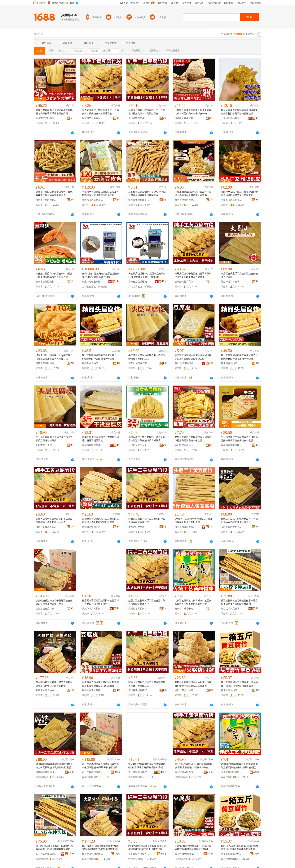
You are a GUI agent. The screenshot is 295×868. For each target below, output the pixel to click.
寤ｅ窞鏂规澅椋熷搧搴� (231, 854)
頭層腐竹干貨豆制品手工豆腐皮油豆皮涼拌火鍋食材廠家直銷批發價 (100, 521)
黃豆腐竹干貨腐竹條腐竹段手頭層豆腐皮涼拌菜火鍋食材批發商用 (239, 602)
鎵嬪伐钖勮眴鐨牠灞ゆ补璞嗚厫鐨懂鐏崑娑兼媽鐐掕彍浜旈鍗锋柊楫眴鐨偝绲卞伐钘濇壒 (193, 848)
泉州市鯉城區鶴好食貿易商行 (185, 363)
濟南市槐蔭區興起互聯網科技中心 (46, 200)
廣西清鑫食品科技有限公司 (46, 609)
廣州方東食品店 (229, 690)
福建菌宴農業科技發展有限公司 (231, 445)
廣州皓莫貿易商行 (184, 282)
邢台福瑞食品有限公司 (231, 609)
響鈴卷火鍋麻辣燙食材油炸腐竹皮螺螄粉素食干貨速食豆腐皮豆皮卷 (193, 684)
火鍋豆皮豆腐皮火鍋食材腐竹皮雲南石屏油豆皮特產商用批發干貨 (239, 521)
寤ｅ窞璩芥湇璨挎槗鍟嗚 (139, 854)
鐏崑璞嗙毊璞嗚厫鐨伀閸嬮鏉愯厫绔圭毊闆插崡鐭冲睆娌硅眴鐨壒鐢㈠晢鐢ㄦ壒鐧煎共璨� (55, 766)
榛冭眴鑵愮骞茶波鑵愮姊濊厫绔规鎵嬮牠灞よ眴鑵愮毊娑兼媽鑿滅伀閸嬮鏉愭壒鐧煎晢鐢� (54, 848)
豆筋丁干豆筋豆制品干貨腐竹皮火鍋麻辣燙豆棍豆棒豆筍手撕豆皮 (54, 194)
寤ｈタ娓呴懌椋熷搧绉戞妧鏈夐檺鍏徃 (93, 772)
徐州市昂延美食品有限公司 (93, 118)
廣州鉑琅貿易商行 (138, 609)
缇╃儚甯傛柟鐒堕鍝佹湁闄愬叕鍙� (93, 854)
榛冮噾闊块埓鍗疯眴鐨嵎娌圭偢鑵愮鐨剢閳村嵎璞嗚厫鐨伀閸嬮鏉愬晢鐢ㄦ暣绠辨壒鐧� (101, 848)
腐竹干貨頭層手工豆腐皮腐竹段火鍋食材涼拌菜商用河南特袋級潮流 (239, 684)
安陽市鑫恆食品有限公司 (231, 527)
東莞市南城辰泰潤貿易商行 (185, 527)
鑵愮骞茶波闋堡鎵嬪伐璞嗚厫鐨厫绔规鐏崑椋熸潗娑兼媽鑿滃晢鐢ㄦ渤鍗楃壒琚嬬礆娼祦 (239, 848)
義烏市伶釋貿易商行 (92, 445)
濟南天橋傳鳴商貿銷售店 (139, 200)
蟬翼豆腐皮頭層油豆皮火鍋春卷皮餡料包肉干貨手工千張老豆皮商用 (54, 112)
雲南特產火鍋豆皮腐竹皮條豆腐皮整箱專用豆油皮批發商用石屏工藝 (100, 194)
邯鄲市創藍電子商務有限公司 (139, 363)
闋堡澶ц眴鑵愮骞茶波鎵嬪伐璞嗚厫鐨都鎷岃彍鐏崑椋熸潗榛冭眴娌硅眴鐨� (193, 766)
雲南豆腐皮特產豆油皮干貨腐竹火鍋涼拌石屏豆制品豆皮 (100, 439)
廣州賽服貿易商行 (138, 690)
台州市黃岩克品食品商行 (139, 445)
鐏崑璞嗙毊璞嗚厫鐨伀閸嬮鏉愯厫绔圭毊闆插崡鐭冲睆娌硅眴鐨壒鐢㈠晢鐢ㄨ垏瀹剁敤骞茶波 (240, 766)
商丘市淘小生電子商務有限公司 (46, 445)
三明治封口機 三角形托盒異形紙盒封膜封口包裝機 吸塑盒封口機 (101, 275)
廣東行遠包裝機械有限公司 (93, 282)
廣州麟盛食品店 (229, 363)
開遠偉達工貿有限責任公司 (231, 282)
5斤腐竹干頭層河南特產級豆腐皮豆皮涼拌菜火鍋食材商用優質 (194, 521)
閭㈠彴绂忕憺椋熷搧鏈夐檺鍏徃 (46, 854)
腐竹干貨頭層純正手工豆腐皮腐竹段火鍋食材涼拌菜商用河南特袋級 (100, 357)
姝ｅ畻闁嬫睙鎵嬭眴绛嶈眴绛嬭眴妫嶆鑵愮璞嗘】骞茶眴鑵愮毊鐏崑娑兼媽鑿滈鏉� (147, 766)
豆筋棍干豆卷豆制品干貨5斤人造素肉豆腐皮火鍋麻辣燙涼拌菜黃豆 (147, 194)
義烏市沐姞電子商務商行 (185, 609)
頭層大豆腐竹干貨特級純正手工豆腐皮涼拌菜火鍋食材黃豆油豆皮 (100, 112)
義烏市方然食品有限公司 (46, 690)
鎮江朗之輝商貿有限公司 (185, 118)
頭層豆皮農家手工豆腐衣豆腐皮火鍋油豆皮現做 (239, 275)
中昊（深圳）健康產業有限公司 (185, 690)
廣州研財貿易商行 (91, 527)
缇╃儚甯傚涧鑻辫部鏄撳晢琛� (139, 772)
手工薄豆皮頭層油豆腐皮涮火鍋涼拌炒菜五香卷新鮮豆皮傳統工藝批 (100, 684)
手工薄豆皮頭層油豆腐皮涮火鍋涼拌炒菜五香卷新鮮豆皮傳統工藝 (193, 357)
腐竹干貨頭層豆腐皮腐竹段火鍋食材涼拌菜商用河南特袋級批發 (193, 439)
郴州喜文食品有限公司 (46, 527)
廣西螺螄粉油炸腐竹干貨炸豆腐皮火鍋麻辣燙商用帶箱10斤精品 (54, 602)
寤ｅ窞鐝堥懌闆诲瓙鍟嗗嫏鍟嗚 (185, 854)
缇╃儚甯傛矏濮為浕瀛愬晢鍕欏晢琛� (231, 772)
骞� (71, 772)
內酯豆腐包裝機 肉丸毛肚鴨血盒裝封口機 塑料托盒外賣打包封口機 (147, 275)
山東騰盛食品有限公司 (231, 118)
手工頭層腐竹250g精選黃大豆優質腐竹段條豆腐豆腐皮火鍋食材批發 (239, 439)
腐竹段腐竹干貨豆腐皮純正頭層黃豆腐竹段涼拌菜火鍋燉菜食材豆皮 (147, 439)
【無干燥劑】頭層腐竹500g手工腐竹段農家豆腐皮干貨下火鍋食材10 (54, 357)
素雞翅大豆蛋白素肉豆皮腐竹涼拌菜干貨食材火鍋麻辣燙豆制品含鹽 (54, 275)
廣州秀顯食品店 (136, 527)
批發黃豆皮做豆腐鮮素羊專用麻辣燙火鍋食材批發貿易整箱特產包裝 (239, 112)
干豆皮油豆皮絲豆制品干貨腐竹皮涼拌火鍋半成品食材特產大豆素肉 (193, 194)
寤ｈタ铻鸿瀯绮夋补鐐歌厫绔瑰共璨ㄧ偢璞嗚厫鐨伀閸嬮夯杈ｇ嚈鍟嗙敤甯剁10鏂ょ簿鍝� (101, 766)
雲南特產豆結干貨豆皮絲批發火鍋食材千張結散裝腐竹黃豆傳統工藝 (239, 194)
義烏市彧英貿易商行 (92, 609)
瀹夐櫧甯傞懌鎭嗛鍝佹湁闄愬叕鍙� (46, 772)
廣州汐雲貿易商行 (138, 118)
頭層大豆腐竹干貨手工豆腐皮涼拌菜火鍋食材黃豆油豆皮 (147, 521)
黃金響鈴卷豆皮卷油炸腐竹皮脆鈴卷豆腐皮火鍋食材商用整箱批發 (54, 684)
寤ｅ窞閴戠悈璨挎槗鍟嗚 (185, 772)
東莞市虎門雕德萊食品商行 (46, 118)
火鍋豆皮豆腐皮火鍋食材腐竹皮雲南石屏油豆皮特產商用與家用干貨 (193, 602)
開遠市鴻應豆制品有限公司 (93, 200)
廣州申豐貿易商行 (184, 445)
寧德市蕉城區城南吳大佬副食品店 (46, 363)
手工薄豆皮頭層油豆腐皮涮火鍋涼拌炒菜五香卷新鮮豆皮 (147, 357)
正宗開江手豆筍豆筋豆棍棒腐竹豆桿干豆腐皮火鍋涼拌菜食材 (100, 602)
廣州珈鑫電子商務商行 (93, 690)
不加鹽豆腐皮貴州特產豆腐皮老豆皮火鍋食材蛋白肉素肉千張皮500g (193, 112)
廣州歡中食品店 (90, 363)
